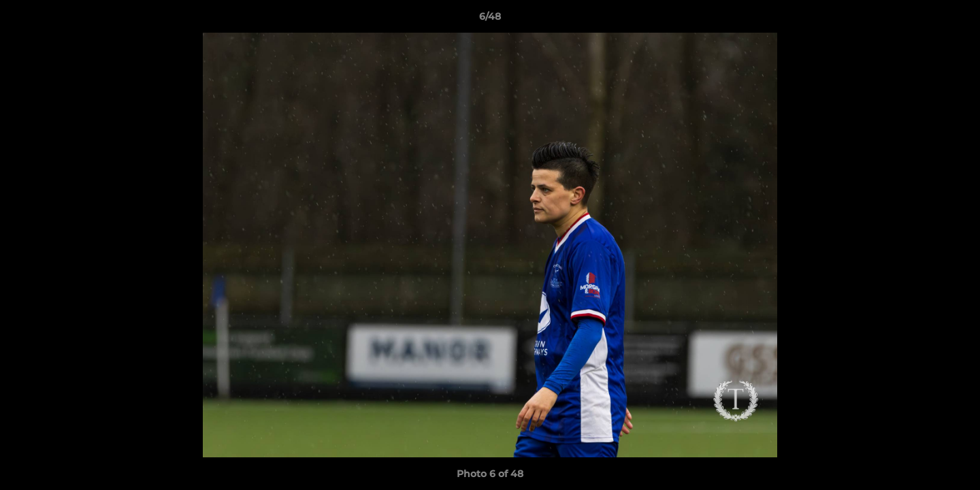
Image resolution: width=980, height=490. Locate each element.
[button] (955, 20)
